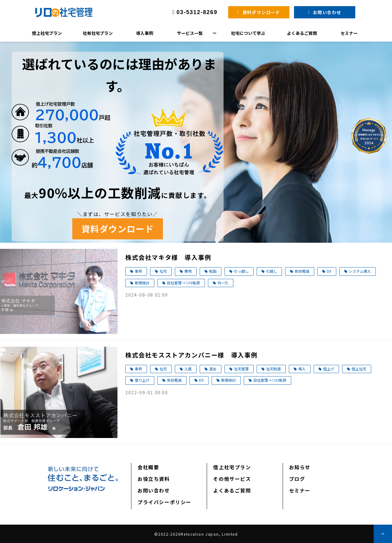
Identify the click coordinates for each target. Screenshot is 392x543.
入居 (188, 369)
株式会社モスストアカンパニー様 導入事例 (191, 355)
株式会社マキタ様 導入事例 (168, 257)
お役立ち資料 (154, 479)
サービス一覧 (190, 33)
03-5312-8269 (197, 12)
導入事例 (145, 33)
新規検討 (142, 283)
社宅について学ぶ (248, 33)
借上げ (329, 369)
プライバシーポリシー (164, 502)
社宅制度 (273, 369)
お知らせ (300, 467)
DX (329, 271)
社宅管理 (241, 369)
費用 (188, 271)
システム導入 (360, 271)
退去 (213, 369)
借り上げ (142, 380)
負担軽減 (302, 271)
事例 (138, 271)
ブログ (297, 479)
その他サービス (232, 479)
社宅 (163, 271)
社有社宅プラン (98, 33)
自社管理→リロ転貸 (183, 283)
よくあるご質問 (302, 33)
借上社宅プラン (47, 33)
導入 (302, 369)
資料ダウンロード (261, 12)
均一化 (223, 283)
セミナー (349, 33)
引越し (272, 271)
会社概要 (148, 467)
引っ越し (241, 271)
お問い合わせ (327, 12)
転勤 (213, 271)
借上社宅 (359, 369)
